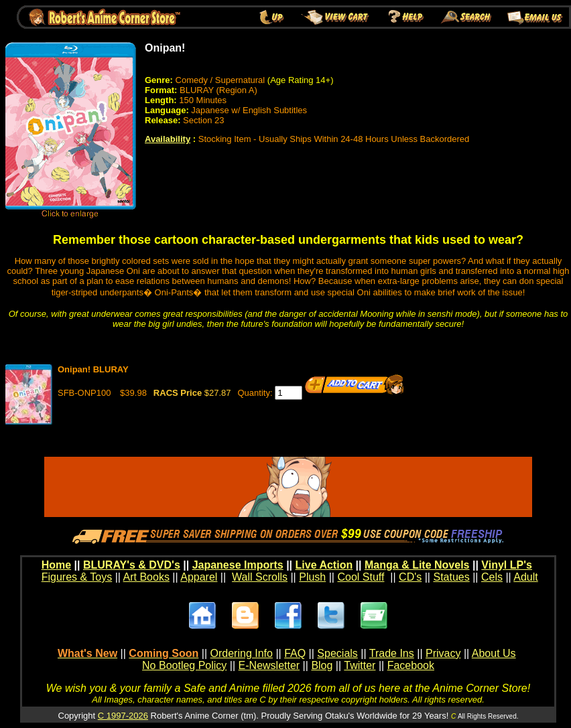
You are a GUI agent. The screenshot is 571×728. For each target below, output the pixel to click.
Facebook (411, 665)
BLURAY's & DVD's (132, 565)
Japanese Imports (238, 565)
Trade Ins (392, 653)
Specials (337, 653)
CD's (410, 577)
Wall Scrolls (260, 577)
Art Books (146, 577)
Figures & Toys (77, 577)
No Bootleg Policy (184, 665)
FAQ (295, 653)
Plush (312, 577)
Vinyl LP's (507, 565)
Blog (322, 665)
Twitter (360, 665)
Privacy (443, 653)
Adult (525, 577)
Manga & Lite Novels (417, 565)
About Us (494, 653)
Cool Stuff (361, 577)
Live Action (324, 565)
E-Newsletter (269, 665)
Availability (168, 139)
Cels (492, 577)
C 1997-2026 (123, 716)
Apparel (199, 577)
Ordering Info (242, 653)
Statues (451, 577)
